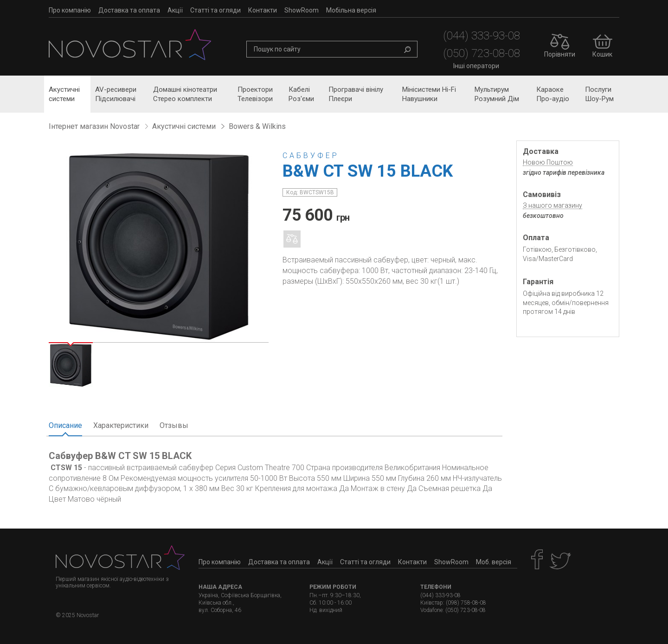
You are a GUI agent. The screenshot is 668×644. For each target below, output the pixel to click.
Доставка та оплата (129, 10)
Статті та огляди (215, 10)
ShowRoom (302, 10)
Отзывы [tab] (174, 425)
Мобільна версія (351, 10)
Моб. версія (494, 562)
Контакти (263, 10)
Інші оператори (476, 66)
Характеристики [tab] (121, 425)
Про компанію (70, 10)
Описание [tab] (65, 425)
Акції (175, 10)
